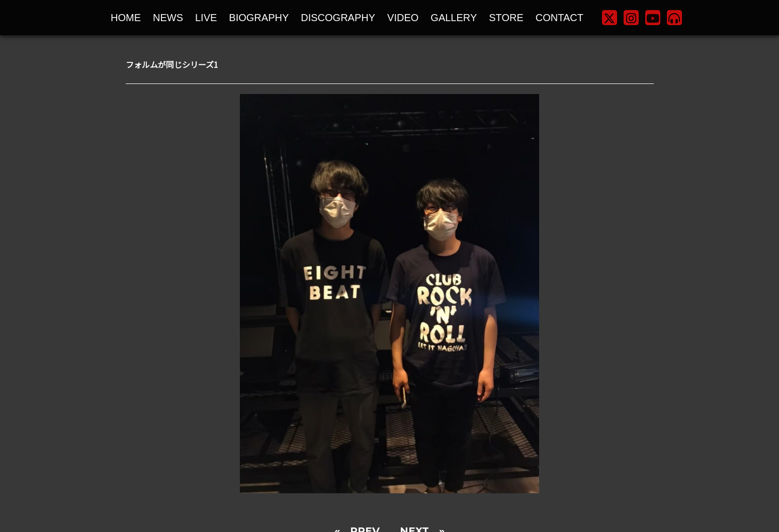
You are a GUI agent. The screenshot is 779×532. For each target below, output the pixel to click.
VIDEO (403, 18)
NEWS (168, 18)
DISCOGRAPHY (338, 18)
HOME (126, 18)
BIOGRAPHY (259, 18)
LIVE (206, 18)
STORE (506, 18)
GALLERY (454, 18)
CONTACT (559, 18)
